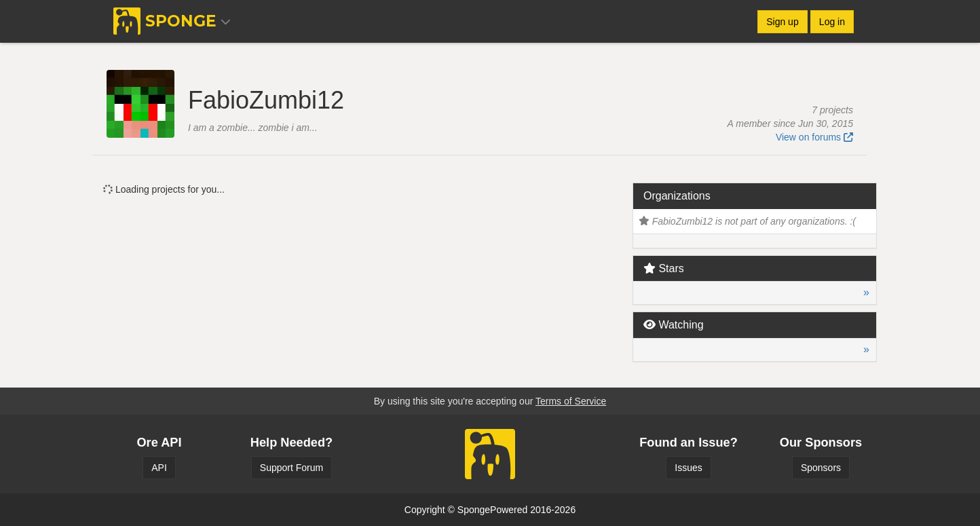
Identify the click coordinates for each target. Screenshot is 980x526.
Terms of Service (571, 401)
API (159, 468)
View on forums (814, 137)
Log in (832, 22)
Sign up (782, 22)
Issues (688, 468)
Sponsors (821, 468)
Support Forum (291, 468)
